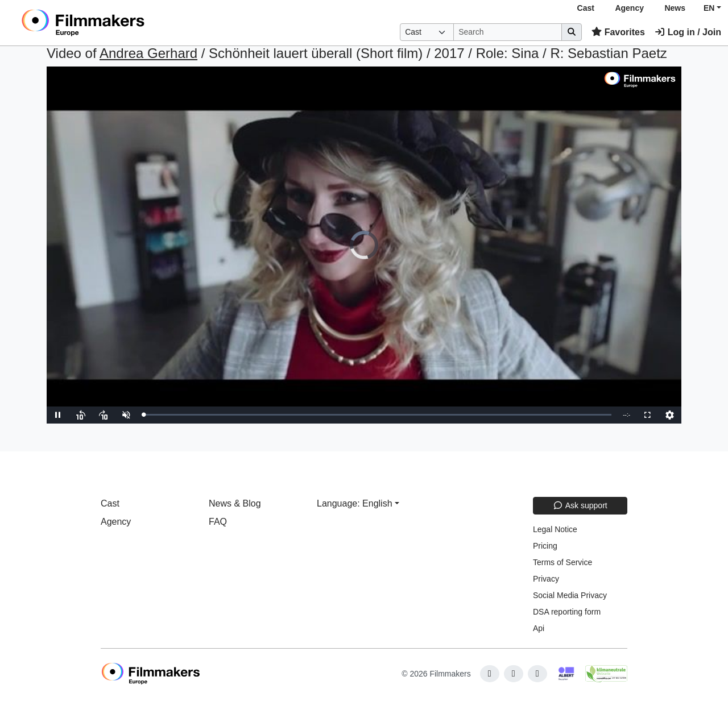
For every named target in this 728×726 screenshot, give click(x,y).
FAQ (218, 522)
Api (539, 628)
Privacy (546, 579)
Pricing (545, 546)
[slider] (377, 415)
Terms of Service (562, 562)
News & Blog (235, 503)
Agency (629, 8)
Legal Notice (555, 529)
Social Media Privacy (570, 595)
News (675, 8)
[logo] (111, 23)
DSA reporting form (567, 612)
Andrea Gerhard (148, 53)
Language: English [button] (355, 503)
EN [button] (709, 8)
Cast (586, 8)
